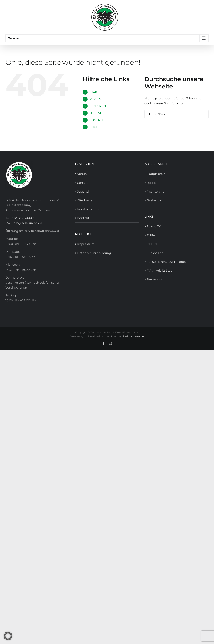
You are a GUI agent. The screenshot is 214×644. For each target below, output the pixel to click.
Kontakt (83, 218)
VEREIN (95, 99)
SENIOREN (98, 106)
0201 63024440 (23, 218)
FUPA (151, 235)
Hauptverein (156, 174)
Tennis (152, 183)
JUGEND (96, 113)
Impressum (86, 244)
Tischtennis (155, 192)
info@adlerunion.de (27, 223)
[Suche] (149, 114)
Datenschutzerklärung (94, 253)
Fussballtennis (88, 209)
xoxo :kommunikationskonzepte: (124, 336)
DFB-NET (154, 244)
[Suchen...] (177, 114)
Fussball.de (155, 253)
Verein (82, 174)
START (94, 92)
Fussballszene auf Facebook (168, 262)
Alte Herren (86, 200)
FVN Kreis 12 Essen (161, 271)
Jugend (83, 192)
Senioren (84, 183)
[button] (8, 636)
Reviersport (156, 279)
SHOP (94, 127)
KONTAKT (96, 120)
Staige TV (154, 226)
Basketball (155, 200)
